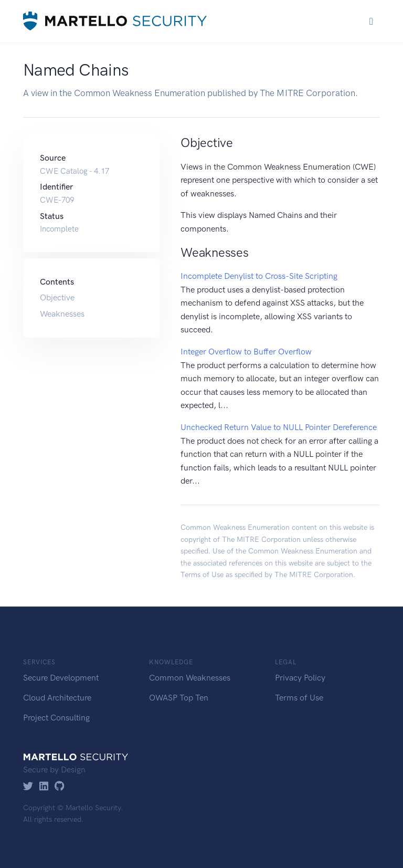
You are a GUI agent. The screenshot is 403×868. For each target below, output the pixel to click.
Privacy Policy (300, 678)
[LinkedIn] (44, 787)
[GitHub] (60, 787)
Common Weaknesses (190, 678)
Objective (57, 297)
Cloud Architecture (57, 698)
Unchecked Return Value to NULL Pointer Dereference (279, 427)
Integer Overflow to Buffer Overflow (246, 352)
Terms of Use (202, 575)
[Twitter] (28, 787)
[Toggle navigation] (371, 21)
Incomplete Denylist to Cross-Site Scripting (259, 276)
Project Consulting (56, 718)
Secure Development (61, 678)
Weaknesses (62, 314)
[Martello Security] (115, 21)
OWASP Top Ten (179, 698)
